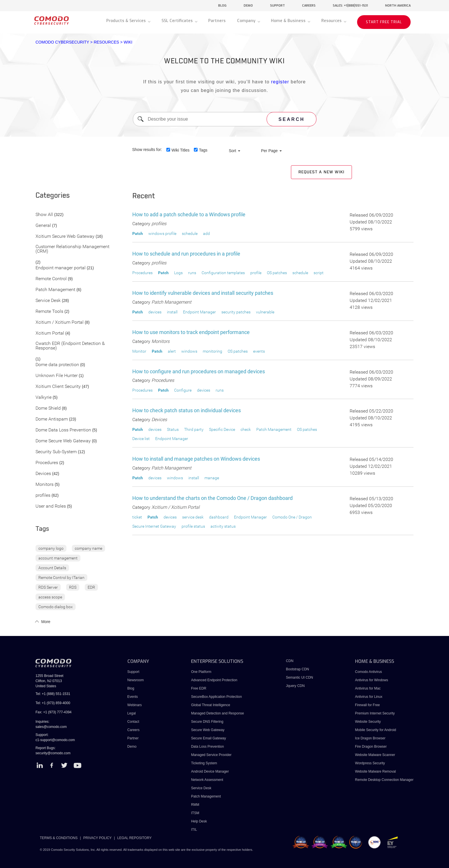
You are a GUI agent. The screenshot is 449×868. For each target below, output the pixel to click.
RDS (73, 587)
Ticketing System (204, 763)
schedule (190, 233)
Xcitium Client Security (58, 387)
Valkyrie (44, 397)
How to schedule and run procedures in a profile (186, 254)
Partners (217, 21)
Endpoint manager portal (61, 268)
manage (212, 478)
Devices (43, 474)
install (172, 312)
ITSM (195, 813)
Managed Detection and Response (217, 713)
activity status (223, 526)
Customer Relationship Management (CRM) (72, 249)
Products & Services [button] (127, 21)
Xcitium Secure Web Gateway (65, 236)
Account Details (52, 568)
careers (309, 6)
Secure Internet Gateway (154, 526)
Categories (53, 196)
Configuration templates (223, 273)
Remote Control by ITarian (61, 578)
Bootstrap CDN (298, 669)
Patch (138, 233)
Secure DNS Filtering (207, 722)
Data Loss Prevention (207, 747)
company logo (51, 548)
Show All (44, 215)
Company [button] (247, 21)
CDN (290, 661)
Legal (132, 713)
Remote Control (51, 279)
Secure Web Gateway (208, 730)
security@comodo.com (53, 753)
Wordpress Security (370, 763)
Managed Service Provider (211, 755)
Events (133, 697)
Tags (203, 150)
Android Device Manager (210, 771)
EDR (91, 587)
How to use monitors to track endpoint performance (191, 332)
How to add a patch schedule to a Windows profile (189, 214)
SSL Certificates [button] (178, 21)
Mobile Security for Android (376, 730)
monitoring (212, 351)
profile (256, 273)
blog (222, 6)
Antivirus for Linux (369, 697)
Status (173, 429)
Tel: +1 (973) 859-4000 (53, 703)
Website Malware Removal (376, 771)
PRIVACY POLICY (98, 838)
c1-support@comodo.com (55, 740)
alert (172, 351)
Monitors (45, 485)
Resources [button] (332, 21)
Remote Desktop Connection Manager (384, 780)
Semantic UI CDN (300, 677)
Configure (183, 390)
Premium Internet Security (375, 713)
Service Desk (48, 301)
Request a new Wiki (321, 172)
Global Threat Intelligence (211, 705)
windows (189, 351)
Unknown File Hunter (57, 376)
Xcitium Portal (50, 333)
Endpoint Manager (199, 312)
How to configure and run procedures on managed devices (199, 371)
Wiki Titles (181, 150)
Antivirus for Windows (372, 680)
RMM (195, 805)
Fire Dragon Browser (371, 747)
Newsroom (136, 680)
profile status (193, 526)
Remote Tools (49, 312)
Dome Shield (48, 408)
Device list (141, 439)
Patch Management (55, 290)
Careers (134, 730)
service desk (193, 517)
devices (155, 312)
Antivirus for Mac (368, 688)
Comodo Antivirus (369, 672)
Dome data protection (57, 365)
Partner (133, 738)
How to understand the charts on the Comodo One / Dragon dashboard (212, 498)
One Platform (201, 672)
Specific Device (222, 429)
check (246, 429)
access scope (50, 597)
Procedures (47, 463)
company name (88, 548)
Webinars (135, 705)
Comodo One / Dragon (292, 517)
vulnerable (265, 312)
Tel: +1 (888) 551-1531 (53, 694)
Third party (194, 429)
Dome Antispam (52, 419)
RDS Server (48, 587)
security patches (236, 312)
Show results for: (147, 150)
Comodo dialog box (56, 607)
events (259, 351)
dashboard (219, 517)
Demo (132, 747)
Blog (131, 688)
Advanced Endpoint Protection (214, 680)
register (280, 82)
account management (58, 558)
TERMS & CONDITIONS (59, 838)
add (206, 233)
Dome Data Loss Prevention (63, 430)
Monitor (139, 351)
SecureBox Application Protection (216, 697)
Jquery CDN (295, 686)
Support (133, 672)
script (319, 273)
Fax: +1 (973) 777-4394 (54, 712)
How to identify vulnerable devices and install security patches (203, 293)
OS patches (277, 273)
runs (192, 273)
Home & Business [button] (289, 21)
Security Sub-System (56, 452)
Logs (178, 273)
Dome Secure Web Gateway (63, 441)
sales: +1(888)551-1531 (350, 6)
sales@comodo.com (51, 727)
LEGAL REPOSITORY (135, 838)
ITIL (194, 830)
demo (248, 6)
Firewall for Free (368, 705)
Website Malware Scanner (375, 755)
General (43, 226)
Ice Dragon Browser (370, 738)
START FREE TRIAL (384, 22)
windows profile (162, 233)
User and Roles (51, 506)
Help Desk (199, 821)
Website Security (368, 722)
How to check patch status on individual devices (187, 410)
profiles (43, 495)
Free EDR (199, 688)
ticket (137, 517)
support (277, 6)
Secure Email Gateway (209, 738)
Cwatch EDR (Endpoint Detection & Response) (70, 346)
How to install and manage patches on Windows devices (196, 459)
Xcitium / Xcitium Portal (60, 322)
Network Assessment (207, 780)
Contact (133, 722)
